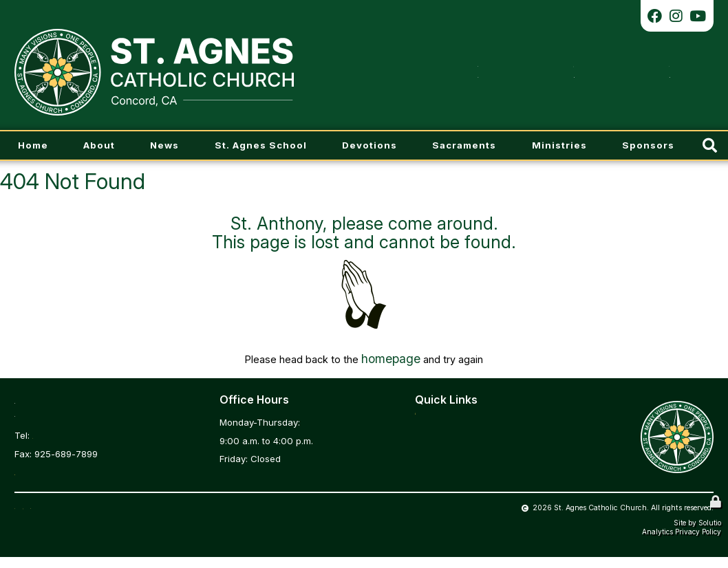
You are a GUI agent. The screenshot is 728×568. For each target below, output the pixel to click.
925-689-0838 (64, 433)
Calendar (435, 457)
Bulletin (431, 420)
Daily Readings (447, 474)
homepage (391, 357)
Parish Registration (455, 438)
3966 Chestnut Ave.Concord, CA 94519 (69, 404)
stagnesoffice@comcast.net (75, 470)
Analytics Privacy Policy (682, 543)
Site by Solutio (697, 534)
